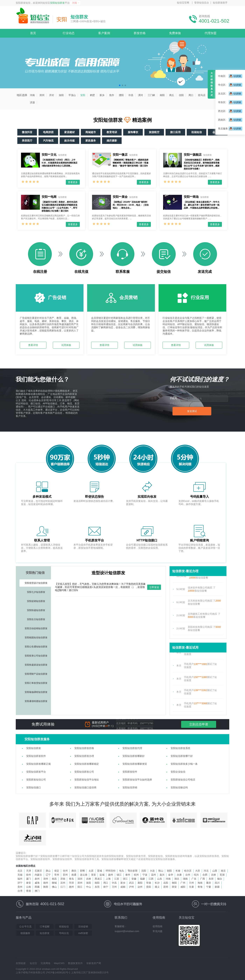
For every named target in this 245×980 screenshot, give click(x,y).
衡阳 (174, 883)
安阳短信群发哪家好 (134, 756)
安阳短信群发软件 (36, 756)
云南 (29, 887)
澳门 (37, 891)
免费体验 (175, 33)
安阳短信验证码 (179, 787)
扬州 (111, 875)
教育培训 (112, 132)
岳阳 (166, 883)
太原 (91, 871)
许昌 (131, 95)
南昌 (54, 879)
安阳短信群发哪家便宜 (135, 764)
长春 (178, 871)
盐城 (102, 875)
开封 (52, 95)
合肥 (205, 875)
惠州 (71, 887)
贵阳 (149, 887)
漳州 (46, 879)
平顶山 (72, 95)
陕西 (46, 887)
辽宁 (48, 875)
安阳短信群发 (57, 3)
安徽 (134, 879)
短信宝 (33, 963)
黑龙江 (98, 879)
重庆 (209, 883)
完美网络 (45, 963)
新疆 (217, 887)
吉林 (213, 875)
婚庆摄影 (112, 141)
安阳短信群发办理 (84, 756)
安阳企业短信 (178, 772)
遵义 (157, 887)
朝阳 (169, 871)
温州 (153, 875)
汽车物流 (48, 141)
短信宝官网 (183, 3)
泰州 (128, 875)
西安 (174, 887)
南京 (223, 871)
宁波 (145, 875)
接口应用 (175, 132)
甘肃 (191, 887)
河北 (206, 871)
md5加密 (83, 933)
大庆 (198, 871)
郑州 (42, 95)
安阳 (83, 95)
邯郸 (82, 871)
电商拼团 (48, 132)
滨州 (63, 883)
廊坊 (74, 871)
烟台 (220, 879)
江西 (151, 879)
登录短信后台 (202, 3)
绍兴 (196, 875)
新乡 (102, 95)
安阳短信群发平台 (36, 772)
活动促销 (83, 926)
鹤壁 (92, 95)
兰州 (191, 883)
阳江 (80, 887)
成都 (123, 887)
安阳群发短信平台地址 (87, 780)
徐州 (29, 875)
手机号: (174, 398)
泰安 (29, 883)
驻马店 (202, 95)
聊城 (54, 883)
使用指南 (157, 926)
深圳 (80, 879)
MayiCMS (59, 963)
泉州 (37, 879)
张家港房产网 (94, 963)
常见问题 (157, 931)
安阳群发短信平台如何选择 (137, 780)
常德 (149, 883)
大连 (152, 871)
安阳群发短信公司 (36, 780)
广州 (183, 883)
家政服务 (91, 141)
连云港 (84, 875)
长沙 (157, 883)
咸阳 (183, 887)
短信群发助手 (220, 3)
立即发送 (154, 587)
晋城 (100, 871)
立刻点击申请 (199, 724)
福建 (142, 879)
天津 (29, 871)
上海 (108, 879)
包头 (122, 871)
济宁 (20, 883)
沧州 (65, 871)
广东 (194, 879)
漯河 (141, 95)
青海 (200, 887)
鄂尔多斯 (133, 871)
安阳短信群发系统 (180, 748)
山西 (215, 871)
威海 (37, 883)
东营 (211, 879)
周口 (191, 95)
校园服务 (25, 933)
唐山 (48, 871)
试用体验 (66, 345)
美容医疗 (27, 141)
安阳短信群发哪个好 (182, 756)
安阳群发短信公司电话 (183, 780)
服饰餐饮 (133, 132)
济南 (63, 879)
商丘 (172, 95)
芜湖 (222, 875)
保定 (57, 871)
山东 (160, 879)
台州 (188, 875)
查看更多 (73, 182)
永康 (179, 875)
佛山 (54, 887)
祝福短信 (197, 132)
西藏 (37, 887)
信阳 (181, 95)
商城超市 (91, 132)
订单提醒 (45, 926)
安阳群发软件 (130, 772)
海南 (200, 883)
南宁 (106, 887)
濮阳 (121, 95)
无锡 (20, 875)
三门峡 (151, 95)
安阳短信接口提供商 (85, 787)
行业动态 (69, 33)
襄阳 (140, 883)
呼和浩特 (111, 871)
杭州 (136, 875)
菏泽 (71, 883)
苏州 (65, 875)
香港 (29, 891)
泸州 (131, 887)
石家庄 (38, 871)
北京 (20, 871)
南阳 (162, 95)
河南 (75, 3)
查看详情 (33, 345)
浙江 (125, 879)
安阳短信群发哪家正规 (38, 764)
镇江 (119, 875)
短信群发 (45, 933)
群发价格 (140, 33)
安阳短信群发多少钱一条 (184, 764)
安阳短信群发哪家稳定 (87, 764)
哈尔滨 (188, 871)
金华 (171, 875)
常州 (57, 875)
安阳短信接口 (34, 787)
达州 (140, 887)
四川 (217, 883)
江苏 (117, 879)
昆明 (166, 887)
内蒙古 (38, 875)
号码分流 (64, 933)
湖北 (177, 879)
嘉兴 (162, 875)
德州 (46, 883)
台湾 (20, 891)
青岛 (71, 879)
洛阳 (61, 95)
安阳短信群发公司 (84, 772)
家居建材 (69, 132)
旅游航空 (154, 132)
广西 (202, 879)
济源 (32, 102)
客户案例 (104, 33)
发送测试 (192, 411)
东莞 (97, 887)
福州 (20, 879)
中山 (89, 887)
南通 (74, 875)
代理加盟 (211, 33)
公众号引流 (25, 926)
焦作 (112, 95)
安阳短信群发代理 (132, 748)
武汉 (131, 883)
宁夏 (209, 887)
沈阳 (144, 871)
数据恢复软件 (75, 963)
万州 (114, 887)
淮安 (93, 875)
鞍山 (161, 871)
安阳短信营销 (130, 787)
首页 (33, 33)
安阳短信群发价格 (84, 748)
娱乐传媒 (69, 141)
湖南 (185, 879)
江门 (63, 887)
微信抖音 (27, 132)
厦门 (29, 879)
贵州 (20, 887)
